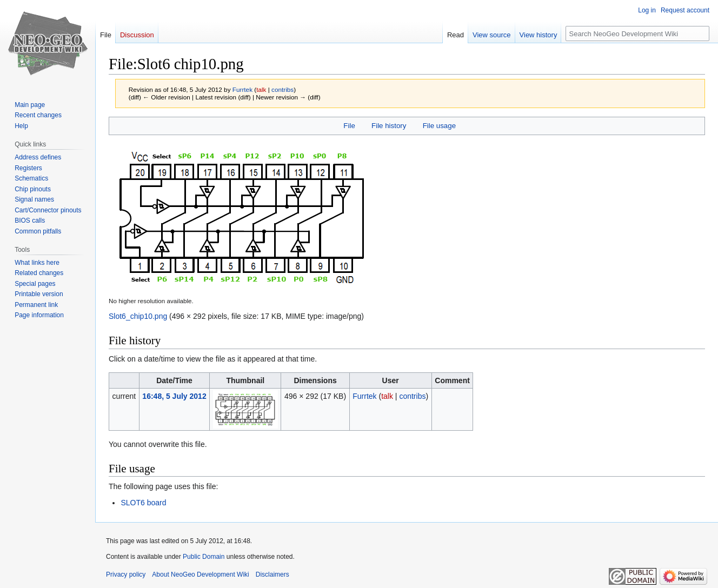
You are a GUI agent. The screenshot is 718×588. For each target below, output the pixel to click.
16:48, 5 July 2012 (174, 396)
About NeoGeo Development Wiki (200, 574)
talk (261, 89)
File (349, 126)
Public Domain (204, 557)
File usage (439, 126)
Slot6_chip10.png (138, 316)
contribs (282, 89)
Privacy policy (126, 574)
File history (389, 126)
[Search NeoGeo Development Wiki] (637, 34)
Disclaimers (272, 574)
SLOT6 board (143, 503)
